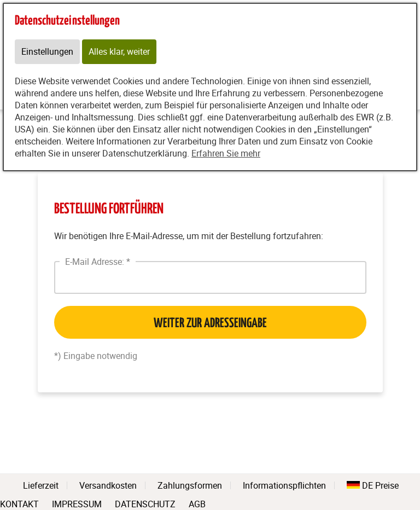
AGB (197, 504)
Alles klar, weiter (119, 52)
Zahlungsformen (190, 485)
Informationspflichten (284, 485)
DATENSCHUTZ (145, 503)
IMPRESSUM (77, 503)
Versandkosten (108, 485)
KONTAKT (19, 503)
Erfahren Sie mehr (226, 154)
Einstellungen (47, 52)
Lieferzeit (41, 485)
